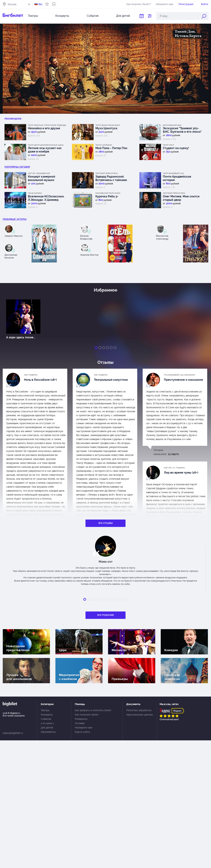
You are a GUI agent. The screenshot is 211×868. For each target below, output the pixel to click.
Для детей (123, 16)
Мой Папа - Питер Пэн (111, 148)
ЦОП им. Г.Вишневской (39, 173)
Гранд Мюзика (35, 193)
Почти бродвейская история (177, 178)
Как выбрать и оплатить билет (93, 710)
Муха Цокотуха (106, 128)
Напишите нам (164, 4)
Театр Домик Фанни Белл (108, 125)
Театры (33, 16)
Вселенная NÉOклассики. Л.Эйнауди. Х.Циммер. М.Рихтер (46, 198)
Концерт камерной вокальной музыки (42, 178)
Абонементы (48, 732)
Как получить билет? (139, 4)
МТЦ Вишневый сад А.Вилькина (180, 375)
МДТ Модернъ (31, 375)
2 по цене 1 (47, 723)
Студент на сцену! (176, 148)
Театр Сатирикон (104, 145)
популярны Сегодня (17, 167)
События (93, 16)
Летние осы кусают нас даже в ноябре (45, 150)
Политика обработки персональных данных (140, 712)
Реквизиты (81, 719)
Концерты (62, 16)
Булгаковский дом (172, 125)
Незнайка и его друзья (44, 128)
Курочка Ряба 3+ (107, 196)
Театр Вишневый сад (173, 173)
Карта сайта (82, 732)
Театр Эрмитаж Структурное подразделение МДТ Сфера (48, 125)
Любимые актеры (15, 219)
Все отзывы (106, 523)
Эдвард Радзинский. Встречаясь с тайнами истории (111, 178)
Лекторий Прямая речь (106, 173)
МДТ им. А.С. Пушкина (174, 468)
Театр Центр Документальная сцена (46, 145)
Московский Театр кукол (108, 193)
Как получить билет (87, 715)
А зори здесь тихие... (21, 337)
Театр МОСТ (168, 145)
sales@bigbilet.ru (13, 733)
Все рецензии (106, 615)
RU (40, 4)
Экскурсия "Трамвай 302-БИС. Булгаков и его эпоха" (182, 130)
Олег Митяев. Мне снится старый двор (181, 198)
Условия (80, 723)
